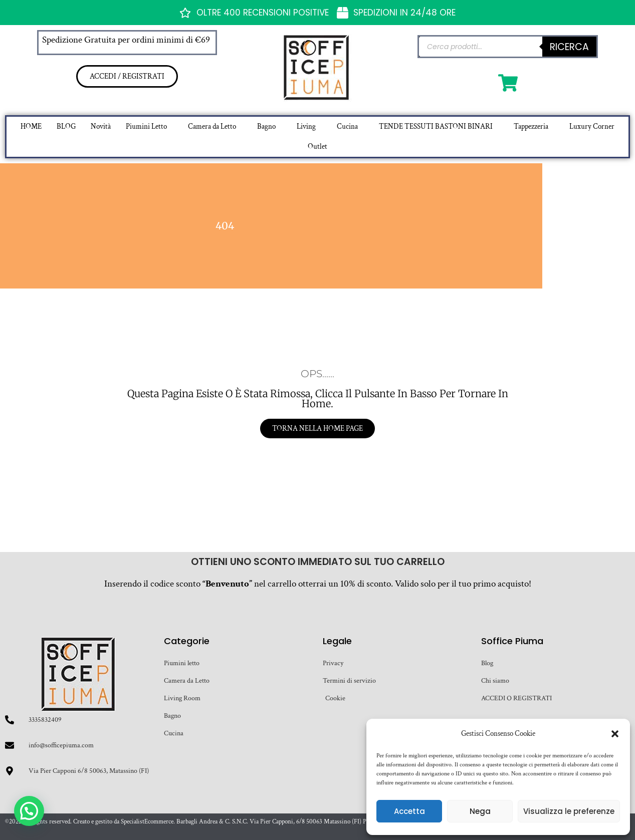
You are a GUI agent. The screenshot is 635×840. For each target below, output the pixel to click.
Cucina (347, 126)
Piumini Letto (146, 126)
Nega (480, 811)
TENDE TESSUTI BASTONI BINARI (436, 126)
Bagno (266, 126)
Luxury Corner (592, 126)
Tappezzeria (531, 126)
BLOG (66, 126)
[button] (615, 734)
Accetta (409, 811)
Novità (101, 126)
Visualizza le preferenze (569, 811)
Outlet (317, 147)
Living (306, 126)
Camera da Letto (212, 126)
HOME (31, 126)
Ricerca (569, 47)
